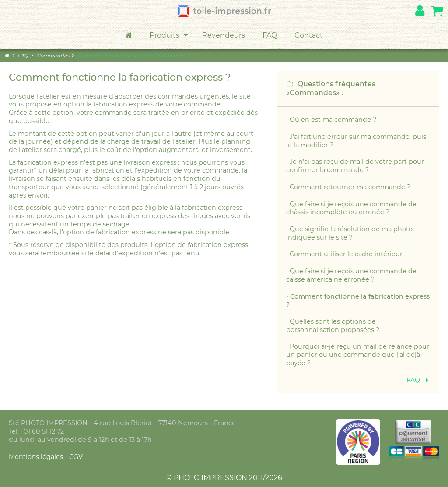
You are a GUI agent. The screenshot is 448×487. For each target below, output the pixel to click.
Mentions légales (37, 457)
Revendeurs (224, 35)
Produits (169, 35)
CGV (76, 457)
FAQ (270, 35)
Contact (309, 35)
